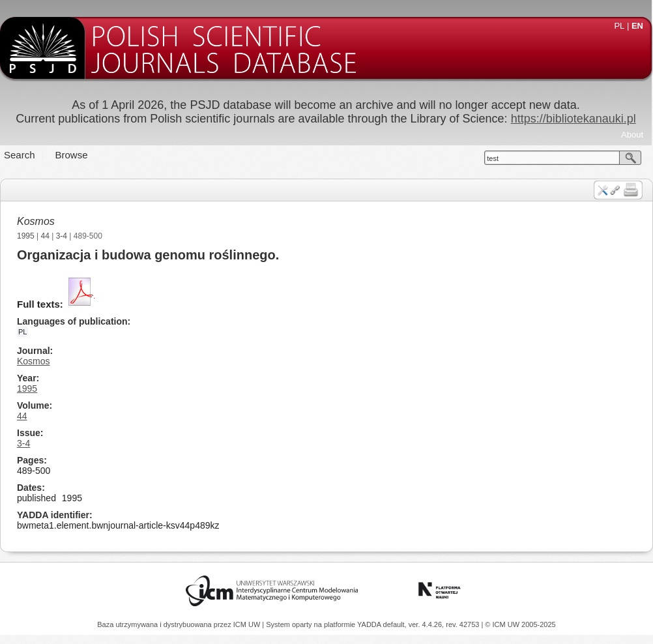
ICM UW (248, 624)
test (493, 158)
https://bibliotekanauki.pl (573, 119)
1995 (26, 236)
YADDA (370, 624)
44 (45, 236)
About (632, 135)
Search (20, 155)
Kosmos (36, 221)
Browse (72, 155)
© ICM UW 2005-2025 (520, 624)
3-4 (62, 236)
